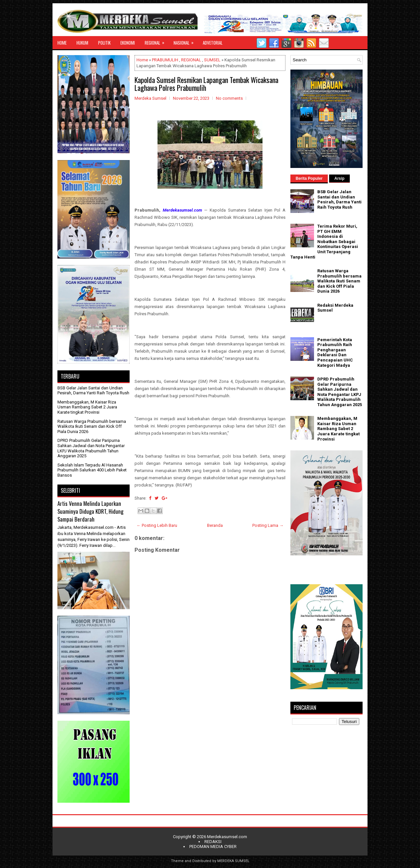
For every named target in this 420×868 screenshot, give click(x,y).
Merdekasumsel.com (227, 837)
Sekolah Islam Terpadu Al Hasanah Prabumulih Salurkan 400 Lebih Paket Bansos (92, 470)
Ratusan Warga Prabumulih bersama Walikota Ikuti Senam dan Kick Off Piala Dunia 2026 (92, 426)
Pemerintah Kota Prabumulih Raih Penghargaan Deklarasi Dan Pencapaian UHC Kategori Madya (335, 352)
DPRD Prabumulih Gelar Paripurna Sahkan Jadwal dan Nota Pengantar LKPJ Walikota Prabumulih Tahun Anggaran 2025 (91, 448)
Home (142, 60)
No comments (229, 98)
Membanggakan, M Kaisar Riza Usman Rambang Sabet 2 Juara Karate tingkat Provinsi (87, 407)
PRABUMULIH (165, 60)
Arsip (339, 178)
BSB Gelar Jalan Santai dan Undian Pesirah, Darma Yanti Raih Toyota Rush (93, 391)
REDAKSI (213, 842)
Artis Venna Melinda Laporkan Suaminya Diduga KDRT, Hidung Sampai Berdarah (90, 511)
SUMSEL (212, 60)
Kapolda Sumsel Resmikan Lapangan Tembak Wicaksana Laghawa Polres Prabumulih (206, 84)
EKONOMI (128, 43)
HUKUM (82, 43)
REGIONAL (157, 41)
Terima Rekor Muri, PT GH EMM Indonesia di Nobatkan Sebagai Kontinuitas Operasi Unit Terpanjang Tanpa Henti (324, 242)
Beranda (215, 525)
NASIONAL (186, 41)
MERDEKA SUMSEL (233, 861)
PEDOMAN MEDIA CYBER (213, 847)
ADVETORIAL (213, 43)
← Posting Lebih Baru (157, 525)
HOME (62, 43)
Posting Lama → (268, 525)
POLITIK (104, 43)
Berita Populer (309, 178)
